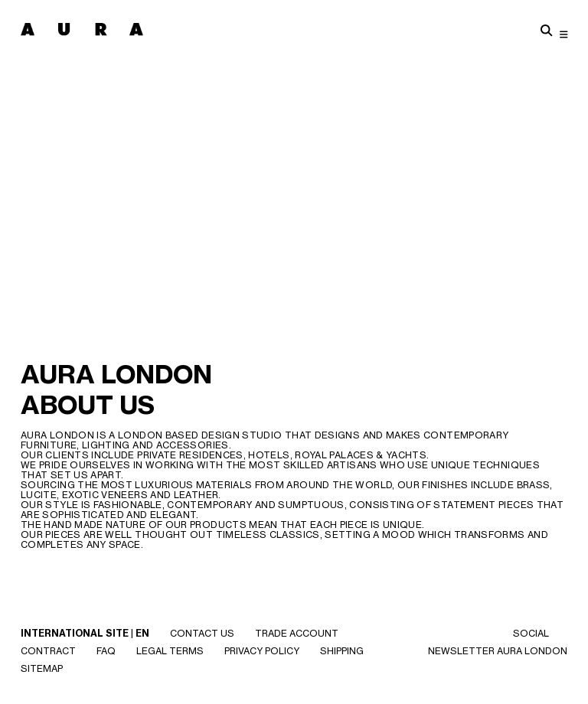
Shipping (342, 651)
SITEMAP (42, 668)
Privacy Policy (262, 651)
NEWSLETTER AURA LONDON (498, 651)
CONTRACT (48, 651)
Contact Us (202, 633)
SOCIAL (531, 633)
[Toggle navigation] (564, 34)
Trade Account (297, 633)
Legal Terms (170, 651)
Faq (106, 651)
